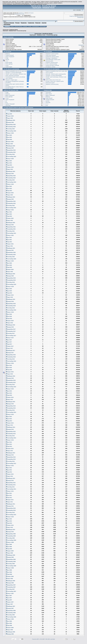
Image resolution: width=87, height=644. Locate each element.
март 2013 (9, 451)
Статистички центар (22, 31)
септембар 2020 (11, 259)
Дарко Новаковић (10, 95)
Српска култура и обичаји (52, 65)
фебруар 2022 (10, 223)
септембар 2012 (11, 463)
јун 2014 (9, 419)
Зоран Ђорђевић (10, 57)
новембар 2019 (11, 280)
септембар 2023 (11, 182)
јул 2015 (9, 391)
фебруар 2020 (10, 274)
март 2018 (9, 323)
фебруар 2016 (10, 376)
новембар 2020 (11, 255)
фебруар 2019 (10, 299)
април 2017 (10, 346)
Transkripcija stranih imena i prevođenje (15, 77)
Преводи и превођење (52, 58)
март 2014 (9, 425)
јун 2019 (9, 291)
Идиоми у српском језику (52, 84)
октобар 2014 (10, 410)
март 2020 (9, 272)
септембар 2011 (11, 489)
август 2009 (10, 542)
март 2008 (9, 579)
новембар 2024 (11, 152)
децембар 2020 (11, 252)
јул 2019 (9, 289)
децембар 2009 (11, 534)
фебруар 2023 (10, 197)
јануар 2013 (10, 455)
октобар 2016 (10, 359)
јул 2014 (9, 417)
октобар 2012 (10, 461)
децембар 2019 (11, 278)
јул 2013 (9, 442)
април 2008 (10, 576)
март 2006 (9, 630)
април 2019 (10, 295)
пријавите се (22, 13)
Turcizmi (48, 78)
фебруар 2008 (10, 581)
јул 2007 (9, 596)
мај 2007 (9, 600)
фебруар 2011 (10, 504)
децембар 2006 (11, 611)
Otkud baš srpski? (50, 83)
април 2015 (10, 397)
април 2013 (10, 449)
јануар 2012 (10, 481)
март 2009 (9, 553)
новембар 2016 (11, 357)
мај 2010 (9, 523)
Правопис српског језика (52, 54)
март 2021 (9, 246)
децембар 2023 (11, 176)
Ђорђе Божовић (10, 55)
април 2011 (10, 500)
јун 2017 (9, 342)
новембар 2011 (11, 485)
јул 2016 (9, 365)
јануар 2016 (10, 378)
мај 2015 (9, 395)
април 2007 (10, 602)
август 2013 (10, 440)
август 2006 (10, 619)
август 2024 (10, 159)
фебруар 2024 (10, 171)
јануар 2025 (10, 148)
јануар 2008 (10, 583)
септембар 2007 (11, 591)
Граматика (31, 23)
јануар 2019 (10, 301)
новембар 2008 (11, 562)
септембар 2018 (11, 310)
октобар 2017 (10, 333)
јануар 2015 (10, 404)
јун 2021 (9, 240)
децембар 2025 (11, 125)
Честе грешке (9, 78)
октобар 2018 (10, 308)
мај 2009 (9, 549)
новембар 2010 (11, 510)
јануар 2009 (10, 557)
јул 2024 (9, 161)
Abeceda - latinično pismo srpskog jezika (56, 74)
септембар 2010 (11, 515)
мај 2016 (9, 370)
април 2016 (10, 372)
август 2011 (10, 491)
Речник (17, 23)
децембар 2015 (11, 380)
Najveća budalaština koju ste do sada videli (16, 71)
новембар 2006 (11, 613)
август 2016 (10, 363)
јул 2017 (9, 340)
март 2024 (9, 169)
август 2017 (10, 338)
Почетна (7, 26)
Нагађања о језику (51, 67)
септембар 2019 (11, 284)
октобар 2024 (10, 154)
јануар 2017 (10, 353)
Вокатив (38, 23)
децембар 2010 (11, 508)
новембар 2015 (11, 382)
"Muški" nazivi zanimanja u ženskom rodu (16, 74)
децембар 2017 (11, 329)
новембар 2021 (11, 229)
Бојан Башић (9, 62)
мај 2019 (9, 293)
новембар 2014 (11, 408)
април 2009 (10, 551)
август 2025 (10, 133)
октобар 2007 (10, 589)
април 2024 (10, 167)
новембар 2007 (11, 587)
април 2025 (10, 142)
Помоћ (12, 26)
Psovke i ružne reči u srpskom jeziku (55, 81)
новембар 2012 (11, 459)
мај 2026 (9, 114)
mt (6, 101)
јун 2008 (9, 572)
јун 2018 (9, 316)
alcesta (7, 60)
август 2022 (10, 210)
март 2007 (9, 604)
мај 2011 (9, 498)
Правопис (24, 23)
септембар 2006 (11, 617)
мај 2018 (9, 319)
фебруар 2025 (10, 146)
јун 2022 (9, 214)
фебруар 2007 (10, 606)
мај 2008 (9, 574)
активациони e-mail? (19, 14)
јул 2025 (9, 135)
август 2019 (10, 287)
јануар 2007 (10, 608)
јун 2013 (9, 444)
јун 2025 (9, 137)
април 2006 (10, 628)
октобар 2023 (10, 180)
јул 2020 (9, 263)
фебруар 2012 (10, 478)
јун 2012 (9, 470)
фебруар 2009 (10, 555)
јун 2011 (9, 495)
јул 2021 (9, 238)
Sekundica (48, 92)
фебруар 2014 (10, 427)
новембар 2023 (11, 178)
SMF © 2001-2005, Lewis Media (49, 639)
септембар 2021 (11, 233)
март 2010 (9, 527)
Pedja (7, 58)
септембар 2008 (11, 566)
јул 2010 (9, 519)
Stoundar (48, 103)
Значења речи (49, 61)
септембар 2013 (11, 438)
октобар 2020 (10, 257)
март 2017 (9, 348)
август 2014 (10, 414)
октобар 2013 (10, 436)
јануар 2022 (10, 225)
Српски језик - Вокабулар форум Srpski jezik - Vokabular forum (10, 30)
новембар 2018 (11, 306)
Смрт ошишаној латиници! (12, 76)
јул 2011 (9, 493)
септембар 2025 (11, 131)
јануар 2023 (10, 199)
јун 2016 (9, 368)
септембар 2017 (11, 336)
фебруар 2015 (10, 402)
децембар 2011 (11, 483)
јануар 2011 (10, 506)
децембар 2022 (11, 201)
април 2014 (10, 423)
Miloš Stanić (49, 94)
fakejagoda (81, 45)
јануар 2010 (10, 532)
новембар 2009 (11, 536)
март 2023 (9, 195)
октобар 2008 (10, 564)
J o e (7, 61)
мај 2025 (9, 139)
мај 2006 (9, 625)
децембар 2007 (11, 585)
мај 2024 (9, 165)
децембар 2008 (11, 559)
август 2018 (10, 312)
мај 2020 (9, 267)
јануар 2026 (10, 122)
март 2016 (9, 374)
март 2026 (9, 118)
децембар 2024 (11, 150)
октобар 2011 (10, 487)
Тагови (30, 26)
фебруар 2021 (10, 248)
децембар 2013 (11, 431)
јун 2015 (9, 393)
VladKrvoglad (9, 67)
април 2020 (10, 269)
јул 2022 (9, 212)
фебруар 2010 (10, 530)
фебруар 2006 (10, 632)
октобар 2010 (10, 512)
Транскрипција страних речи (53, 60)
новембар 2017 (11, 331)
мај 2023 (9, 191)
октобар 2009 (10, 538)
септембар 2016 (11, 361)
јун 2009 (9, 547)
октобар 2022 (10, 206)
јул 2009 (9, 544)
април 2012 (10, 474)
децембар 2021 (11, 227)
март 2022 (9, 220)
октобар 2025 (10, 129)
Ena (6, 103)
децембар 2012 (11, 457)
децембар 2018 (11, 304)
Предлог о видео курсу (11, 80)
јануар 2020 (10, 276)
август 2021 (10, 235)
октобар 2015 (10, 385)
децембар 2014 (11, 406)
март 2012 (9, 476)
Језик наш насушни (51, 55)
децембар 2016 (11, 355)
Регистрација (43, 26)
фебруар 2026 (10, 120)
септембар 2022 (11, 208)
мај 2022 (9, 216)
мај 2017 (9, 344)
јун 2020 (9, 265)
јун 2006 (9, 623)
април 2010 (10, 525)
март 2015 (9, 400)
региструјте (31, 13)
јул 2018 (9, 314)
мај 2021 (9, 242)
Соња (7, 65)
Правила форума (9, 23)
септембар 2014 (11, 412)
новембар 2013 (11, 434)
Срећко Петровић (10, 104)
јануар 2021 (10, 250)
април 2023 (10, 193)
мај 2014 (9, 421)
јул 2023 (9, 186)
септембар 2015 (11, 387)
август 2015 (10, 389)
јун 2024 (9, 163)
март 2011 (9, 502)
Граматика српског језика (52, 57)
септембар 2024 (11, 157)
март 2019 (9, 297)
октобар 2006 (10, 615)
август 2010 (10, 517)
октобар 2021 (10, 231)
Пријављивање (36, 26)
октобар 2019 (10, 282)
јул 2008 (9, 570)
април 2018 (10, 321)
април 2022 (10, 218)
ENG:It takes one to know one (53, 80)
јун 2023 (9, 188)
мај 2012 (9, 472)
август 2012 (10, 466)
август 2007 (10, 593)
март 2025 (9, 144)
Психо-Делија (9, 64)
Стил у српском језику (51, 64)
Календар (25, 26)
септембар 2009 (11, 540)
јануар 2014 (10, 429)
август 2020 (10, 261)
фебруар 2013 (10, 453)
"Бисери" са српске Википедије (13, 73)
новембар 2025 (11, 127)
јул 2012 (9, 468)
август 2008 (10, 568)
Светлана (8, 105)
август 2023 (10, 184)
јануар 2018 (10, 327)
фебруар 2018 (10, 325)
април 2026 (10, 116)
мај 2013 (9, 446)
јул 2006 (9, 621)
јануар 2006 (10, 634)
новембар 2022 (11, 203)
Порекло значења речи (52, 62)
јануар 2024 (10, 174)
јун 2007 (9, 598)
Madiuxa (8, 54)
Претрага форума (18, 26)
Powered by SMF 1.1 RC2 (37, 639)
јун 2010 (9, 521)
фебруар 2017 (10, 350)
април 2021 (10, 244)
